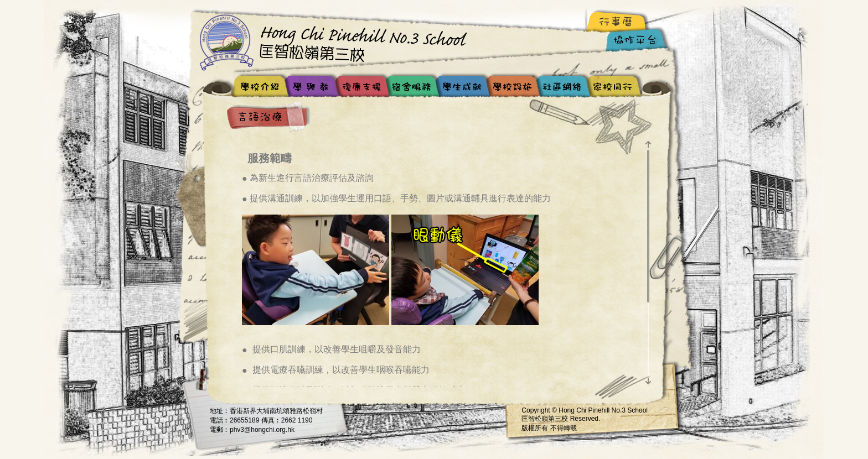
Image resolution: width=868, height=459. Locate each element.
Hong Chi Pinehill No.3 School (337, 41)
